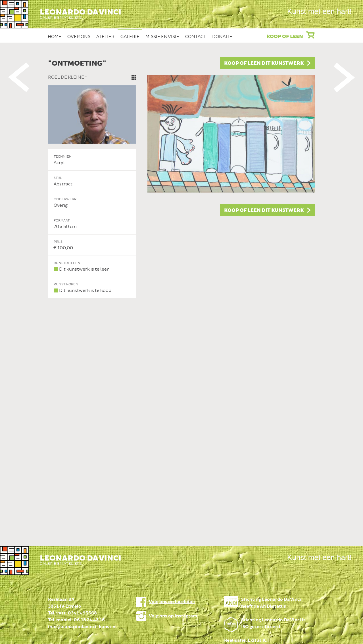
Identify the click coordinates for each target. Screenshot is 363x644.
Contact (196, 37)
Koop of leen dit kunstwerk (264, 63)
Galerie (130, 37)
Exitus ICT (259, 640)
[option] (181, 178)
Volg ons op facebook (172, 602)
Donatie (222, 37)
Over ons (79, 37)
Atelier (105, 37)
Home (55, 37)
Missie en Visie (162, 37)
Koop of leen (285, 37)
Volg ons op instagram (173, 616)
